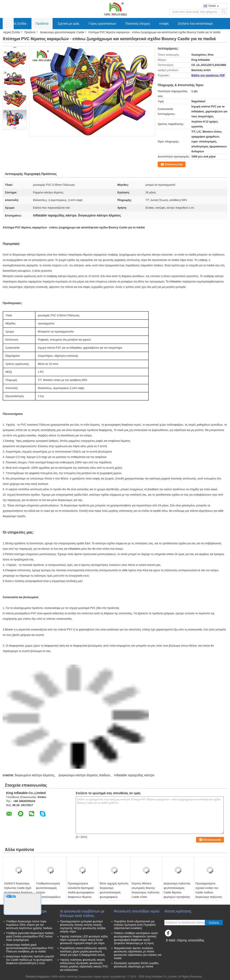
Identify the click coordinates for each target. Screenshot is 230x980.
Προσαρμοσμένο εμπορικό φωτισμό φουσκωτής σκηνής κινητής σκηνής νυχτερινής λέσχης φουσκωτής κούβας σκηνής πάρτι (83, 926)
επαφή (164, 24)
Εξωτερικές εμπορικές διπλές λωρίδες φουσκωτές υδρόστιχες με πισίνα (136, 965)
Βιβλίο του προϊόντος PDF (208, 75)
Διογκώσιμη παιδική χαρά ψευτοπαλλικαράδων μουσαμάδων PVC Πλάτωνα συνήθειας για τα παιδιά (30, 948)
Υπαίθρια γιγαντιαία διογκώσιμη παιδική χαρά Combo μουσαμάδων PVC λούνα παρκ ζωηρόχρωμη (30, 936)
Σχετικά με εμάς (69, 24)
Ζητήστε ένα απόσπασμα (195, 24)
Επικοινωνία (174, 164)
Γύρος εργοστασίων (103, 24)
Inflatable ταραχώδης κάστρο (134, 775)
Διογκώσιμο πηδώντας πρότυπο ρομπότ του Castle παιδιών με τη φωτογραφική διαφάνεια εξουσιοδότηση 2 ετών (30, 960)
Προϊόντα (42, 24)
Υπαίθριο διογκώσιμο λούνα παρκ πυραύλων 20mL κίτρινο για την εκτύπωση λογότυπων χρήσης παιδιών (29, 925)
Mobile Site (172, 946)
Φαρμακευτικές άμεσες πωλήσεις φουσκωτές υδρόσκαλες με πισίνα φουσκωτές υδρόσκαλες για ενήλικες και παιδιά (138, 953)
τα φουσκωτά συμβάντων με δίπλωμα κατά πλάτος (82, 913)
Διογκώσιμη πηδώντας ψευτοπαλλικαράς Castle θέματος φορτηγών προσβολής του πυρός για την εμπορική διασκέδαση (177, 895)
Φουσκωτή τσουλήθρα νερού (137, 911)
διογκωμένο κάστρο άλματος (34, 775)
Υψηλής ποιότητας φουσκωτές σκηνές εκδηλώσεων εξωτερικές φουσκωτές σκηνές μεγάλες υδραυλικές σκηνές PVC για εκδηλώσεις (84, 965)
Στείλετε (214, 923)
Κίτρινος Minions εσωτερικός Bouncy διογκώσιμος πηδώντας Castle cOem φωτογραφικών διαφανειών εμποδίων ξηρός (146, 897)
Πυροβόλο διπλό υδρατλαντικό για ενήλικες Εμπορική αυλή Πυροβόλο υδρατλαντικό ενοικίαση (135, 925)
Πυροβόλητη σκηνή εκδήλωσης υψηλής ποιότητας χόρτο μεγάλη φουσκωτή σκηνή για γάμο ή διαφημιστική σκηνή (83, 952)
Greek (214, 6)
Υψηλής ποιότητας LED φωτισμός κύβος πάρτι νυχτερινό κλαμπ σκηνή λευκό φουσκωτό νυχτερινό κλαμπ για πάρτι (84, 940)
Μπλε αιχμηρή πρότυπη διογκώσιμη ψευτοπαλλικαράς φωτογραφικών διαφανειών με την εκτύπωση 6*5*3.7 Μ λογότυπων (114, 897)
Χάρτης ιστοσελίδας (191, 940)
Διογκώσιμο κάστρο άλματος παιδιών (84, 775)
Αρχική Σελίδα (17, 24)
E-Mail (170, 940)
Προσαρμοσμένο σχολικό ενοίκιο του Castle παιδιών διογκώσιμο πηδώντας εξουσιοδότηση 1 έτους (209, 892)
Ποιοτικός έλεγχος (138, 24)
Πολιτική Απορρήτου (37, 977)
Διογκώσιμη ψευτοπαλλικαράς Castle (62, 32)
